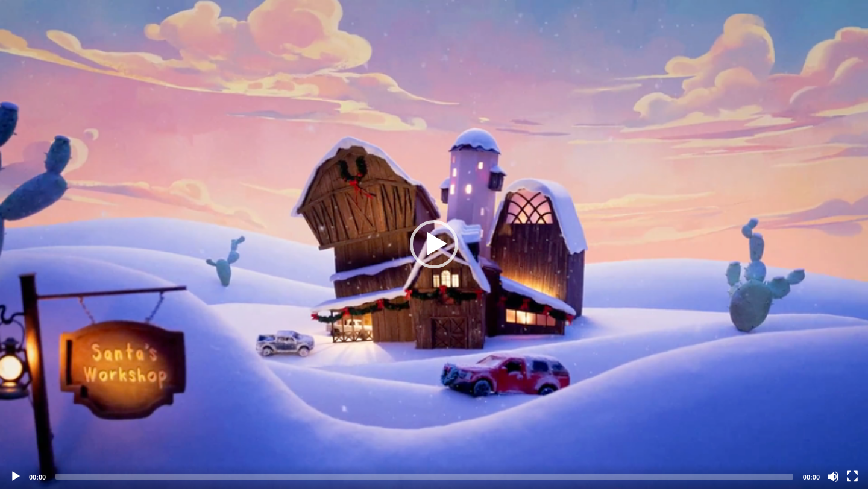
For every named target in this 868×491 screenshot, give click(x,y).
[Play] (16, 477)
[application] (434, 244)
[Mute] (833, 477)
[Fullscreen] (852, 477)
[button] (434, 244)
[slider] (424, 477)
